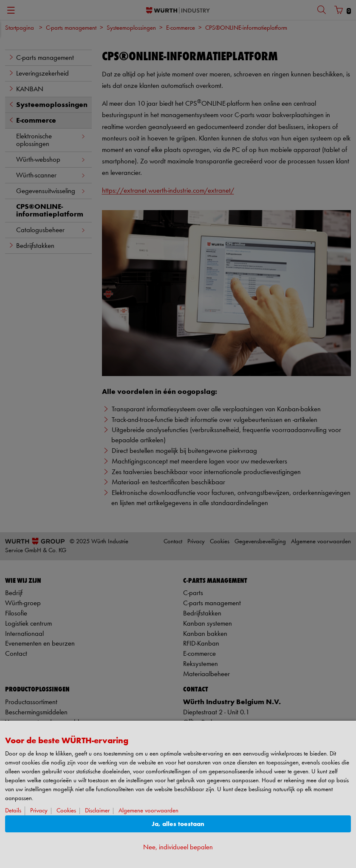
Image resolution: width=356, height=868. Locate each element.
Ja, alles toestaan (178, 824)
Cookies (66, 811)
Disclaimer (97, 811)
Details (13, 811)
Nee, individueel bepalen (178, 847)
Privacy (39, 811)
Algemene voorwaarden (148, 811)
